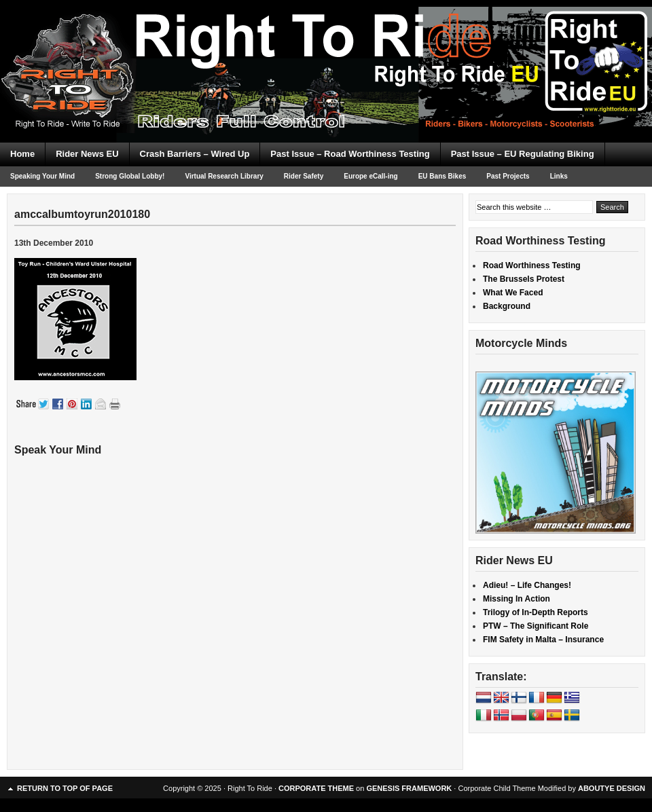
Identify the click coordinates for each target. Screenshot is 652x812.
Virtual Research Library (224, 176)
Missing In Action (517, 599)
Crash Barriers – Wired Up (195, 154)
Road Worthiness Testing (532, 265)
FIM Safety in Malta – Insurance (543, 640)
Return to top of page (65, 788)
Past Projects (508, 176)
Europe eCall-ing (370, 176)
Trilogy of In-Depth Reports (536, 612)
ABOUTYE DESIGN (612, 788)
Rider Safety (304, 176)
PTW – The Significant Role (536, 626)
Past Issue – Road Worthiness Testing (350, 154)
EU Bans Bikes (442, 176)
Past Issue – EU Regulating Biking (523, 154)
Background (507, 306)
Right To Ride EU (326, 48)
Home (22, 154)
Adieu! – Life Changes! (527, 585)
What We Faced (513, 293)
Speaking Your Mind (42, 176)
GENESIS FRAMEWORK (409, 788)
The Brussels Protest (524, 279)
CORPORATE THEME (316, 788)
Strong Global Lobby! (130, 176)
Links (559, 176)
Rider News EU (87, 154)
